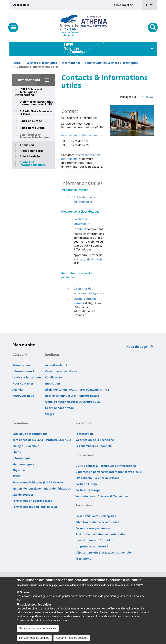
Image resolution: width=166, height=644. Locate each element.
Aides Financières (31, 151)
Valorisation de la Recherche (95, 440)
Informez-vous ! (23, 371)
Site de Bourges (23, 495)
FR (149, 5)
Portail (17, 63)
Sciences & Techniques (42, 63)
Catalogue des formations (30, 434)
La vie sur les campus (27, 377)
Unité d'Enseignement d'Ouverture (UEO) (73, 402)
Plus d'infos (136, 589)
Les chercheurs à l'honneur (94, 446)
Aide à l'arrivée (30, 156)
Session (25, 596)
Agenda (17, 390)
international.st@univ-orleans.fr (82, 135)
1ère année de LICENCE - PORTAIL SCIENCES (42, 440)
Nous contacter (23, 383)
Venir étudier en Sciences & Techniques (111, 63)
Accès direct (122, 5)
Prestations (83, 559)
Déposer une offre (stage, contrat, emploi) (104, 552)
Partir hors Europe (32, 128)
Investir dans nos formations (95, 540)
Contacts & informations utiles (33, 164)
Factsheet (80, 229)
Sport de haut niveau (59, 408)
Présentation (21, 365)
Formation (20, 423)
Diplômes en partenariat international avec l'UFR (36, 103)
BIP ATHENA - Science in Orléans (36, 113)
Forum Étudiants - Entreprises (96, 516)
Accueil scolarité (56, 365)
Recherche (83, 423)
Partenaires (84, 505)
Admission (27, 145)
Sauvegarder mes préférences (38, 632)
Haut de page (137, 347)
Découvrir (20, 354)
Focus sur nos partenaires (93, 528)
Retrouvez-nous (23, 396)
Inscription (53, 383)
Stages (50, 414)
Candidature (54, 377)
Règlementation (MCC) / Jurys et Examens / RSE (77, 390)
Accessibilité (21, 5)
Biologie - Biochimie (26, 446)
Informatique (21, 458)
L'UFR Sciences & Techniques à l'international (29, 92)
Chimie (17, 452)
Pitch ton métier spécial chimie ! (97, 522)
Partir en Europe (31, 121)
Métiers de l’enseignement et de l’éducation (42, 488)
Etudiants (52, 354)
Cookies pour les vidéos (36, 608)
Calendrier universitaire (61, 371)
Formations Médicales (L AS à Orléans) (38, 482)
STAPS (17, 476)
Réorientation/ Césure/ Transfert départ (72, 396)
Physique (19, 470)
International (71, 63)
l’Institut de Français (89, 259)
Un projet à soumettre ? (92, 546)
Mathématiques (23, 464)
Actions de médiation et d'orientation (101, 534)
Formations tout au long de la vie (35, 507)
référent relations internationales (81, 157)
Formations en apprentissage (32, 501)
